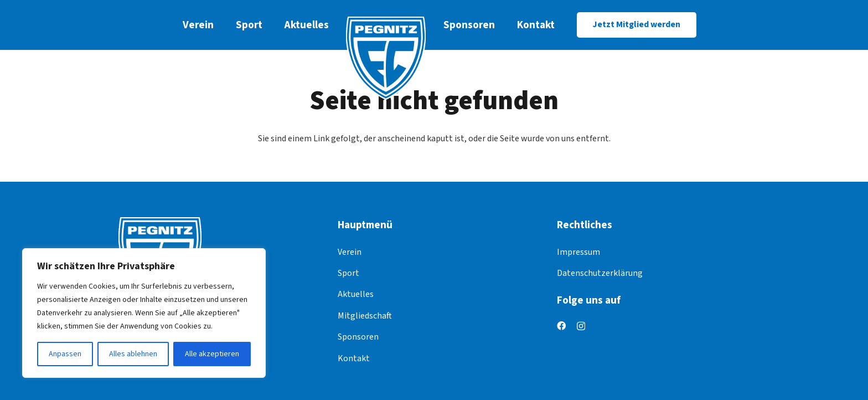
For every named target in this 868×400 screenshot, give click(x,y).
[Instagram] (581, 326)
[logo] (386, 58)
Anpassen (65, 354)
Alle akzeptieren (212, 354)
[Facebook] (561, 326)
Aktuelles (356, 294)
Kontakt (354, 358)
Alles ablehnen (133, 354)
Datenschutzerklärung (600, 273)
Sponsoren (358, 337)
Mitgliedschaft (365, 316)
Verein (350, 252)
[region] (144, 313)
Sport (348, 273)
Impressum (578, 252)
